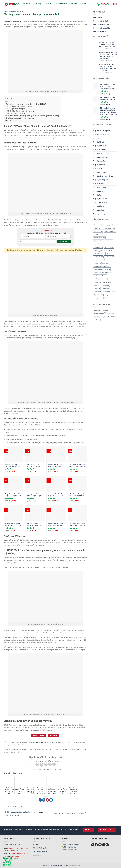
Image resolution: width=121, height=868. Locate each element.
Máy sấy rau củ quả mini (12, 22)
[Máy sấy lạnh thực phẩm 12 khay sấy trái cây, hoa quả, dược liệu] (78, 513)
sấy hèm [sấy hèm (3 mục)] (111, 250)
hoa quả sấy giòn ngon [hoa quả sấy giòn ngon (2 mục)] (108, 228)
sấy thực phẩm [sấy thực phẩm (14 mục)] (107, 282)
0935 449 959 (24, 854)
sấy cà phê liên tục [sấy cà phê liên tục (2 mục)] (99, 244)
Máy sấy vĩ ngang (99, 214)
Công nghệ (13, 11)
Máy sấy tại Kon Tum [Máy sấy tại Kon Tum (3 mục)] (99, 238)
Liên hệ (83, 4)
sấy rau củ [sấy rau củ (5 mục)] (107, 269)
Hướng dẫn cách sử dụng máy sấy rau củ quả (70, 813)
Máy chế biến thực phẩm (102, 131)
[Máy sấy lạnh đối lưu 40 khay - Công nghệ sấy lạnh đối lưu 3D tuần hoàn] (56, 513)
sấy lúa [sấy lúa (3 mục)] (108, 254)
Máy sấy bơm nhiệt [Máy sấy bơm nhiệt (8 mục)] (99, 314)
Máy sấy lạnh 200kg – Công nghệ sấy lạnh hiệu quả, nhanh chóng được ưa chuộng (34, 524)
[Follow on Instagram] (96, 845)
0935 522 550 (15, 856)
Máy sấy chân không (100, 150)
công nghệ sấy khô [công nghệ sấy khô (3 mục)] (110, 225)
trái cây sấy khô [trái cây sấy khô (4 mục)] (98, 298)
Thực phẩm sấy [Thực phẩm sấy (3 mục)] (98, 295)
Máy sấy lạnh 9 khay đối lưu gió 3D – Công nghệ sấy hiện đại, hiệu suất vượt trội (77, 495)
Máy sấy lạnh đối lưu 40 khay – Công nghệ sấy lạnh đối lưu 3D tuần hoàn (56, 524)
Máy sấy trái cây (99, 210)
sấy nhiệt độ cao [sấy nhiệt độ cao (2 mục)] (105, 263)
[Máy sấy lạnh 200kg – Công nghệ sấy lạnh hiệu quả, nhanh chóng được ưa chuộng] (35, 513)
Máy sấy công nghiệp (101, 157)
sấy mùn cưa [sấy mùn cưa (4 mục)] (107, 260)
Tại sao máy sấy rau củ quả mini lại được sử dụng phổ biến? (26, 104)
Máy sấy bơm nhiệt (100, 146)
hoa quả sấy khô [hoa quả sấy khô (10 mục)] (98, 231)
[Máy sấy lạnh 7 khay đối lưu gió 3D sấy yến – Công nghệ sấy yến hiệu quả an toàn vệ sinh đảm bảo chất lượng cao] (56, 483)
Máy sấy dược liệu (99, 161)
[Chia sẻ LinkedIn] (51, 800)
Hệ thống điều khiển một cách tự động (22, 111)
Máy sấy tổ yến (98, 206)
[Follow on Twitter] (100, 845)
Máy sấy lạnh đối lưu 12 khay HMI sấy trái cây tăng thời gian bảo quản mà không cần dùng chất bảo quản (35, 495)
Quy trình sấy (62, 4)
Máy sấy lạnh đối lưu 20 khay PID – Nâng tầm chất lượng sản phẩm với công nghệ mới (13, 465)
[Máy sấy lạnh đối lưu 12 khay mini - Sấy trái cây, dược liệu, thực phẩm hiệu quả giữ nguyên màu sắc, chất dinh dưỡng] (56, 454)
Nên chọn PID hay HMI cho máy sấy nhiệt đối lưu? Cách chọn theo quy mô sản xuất (108, 67)
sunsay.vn (39, 742)
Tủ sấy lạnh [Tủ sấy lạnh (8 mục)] (97, 320)
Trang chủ (28, 4)
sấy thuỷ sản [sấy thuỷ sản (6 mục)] (97, 273)
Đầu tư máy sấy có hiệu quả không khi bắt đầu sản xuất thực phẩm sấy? (108, 44)
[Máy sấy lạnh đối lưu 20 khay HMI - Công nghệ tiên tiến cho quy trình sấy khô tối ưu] (35, 454)
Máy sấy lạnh (98, 168)
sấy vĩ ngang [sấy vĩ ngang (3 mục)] (97, 292)
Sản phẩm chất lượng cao (18, 109)
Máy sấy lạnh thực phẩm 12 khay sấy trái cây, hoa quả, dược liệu (77, 524)
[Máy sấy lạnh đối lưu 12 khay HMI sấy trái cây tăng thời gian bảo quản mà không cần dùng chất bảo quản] (35, 483)
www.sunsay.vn (14, 859)
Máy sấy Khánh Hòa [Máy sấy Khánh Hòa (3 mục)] (110, 231)
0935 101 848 (14, 851)
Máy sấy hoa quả (99, 165)
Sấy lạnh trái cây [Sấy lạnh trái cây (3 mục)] (109, 257)
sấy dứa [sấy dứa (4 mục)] (96, 250)
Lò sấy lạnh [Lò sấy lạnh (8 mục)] (105, 310)
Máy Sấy (96, 138)
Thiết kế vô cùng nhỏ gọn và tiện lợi (21, 106)
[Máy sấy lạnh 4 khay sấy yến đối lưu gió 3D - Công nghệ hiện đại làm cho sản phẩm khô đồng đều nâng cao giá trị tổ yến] (14, 513)
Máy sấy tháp (98, 195)
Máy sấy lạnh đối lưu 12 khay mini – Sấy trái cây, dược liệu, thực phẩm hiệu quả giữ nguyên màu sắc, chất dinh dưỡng (56, 465)
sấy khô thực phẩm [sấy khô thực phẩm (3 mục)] (99, 254)
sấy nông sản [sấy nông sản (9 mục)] (97, 266)
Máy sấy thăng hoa (100, 191)
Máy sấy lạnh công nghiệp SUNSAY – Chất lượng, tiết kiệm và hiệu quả (78, 465)
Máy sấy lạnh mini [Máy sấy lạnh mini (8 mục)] (111, 314)
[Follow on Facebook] (93, 845)
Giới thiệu (38, 4)
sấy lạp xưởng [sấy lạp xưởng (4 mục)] (98, 260)
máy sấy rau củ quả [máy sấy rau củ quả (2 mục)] (99, 234)
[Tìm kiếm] (89, 4)
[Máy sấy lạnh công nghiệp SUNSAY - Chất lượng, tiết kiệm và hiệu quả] (78, 454)
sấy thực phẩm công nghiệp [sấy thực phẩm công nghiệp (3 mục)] (101, 285)
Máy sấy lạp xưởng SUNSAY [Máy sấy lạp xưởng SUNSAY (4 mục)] (101, 317)
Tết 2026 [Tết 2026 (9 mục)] (107, 298)
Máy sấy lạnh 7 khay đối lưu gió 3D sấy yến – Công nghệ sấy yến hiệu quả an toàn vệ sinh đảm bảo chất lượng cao (56, 495)
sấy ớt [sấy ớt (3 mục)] (113, 292)
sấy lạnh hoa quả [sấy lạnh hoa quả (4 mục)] (98, 257)
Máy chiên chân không (101, 134)
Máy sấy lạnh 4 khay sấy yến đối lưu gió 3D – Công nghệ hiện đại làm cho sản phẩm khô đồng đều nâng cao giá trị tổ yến (13, 524)
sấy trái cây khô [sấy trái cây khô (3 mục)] (106, 288)
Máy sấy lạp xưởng (100, 172)
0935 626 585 (14, 848)
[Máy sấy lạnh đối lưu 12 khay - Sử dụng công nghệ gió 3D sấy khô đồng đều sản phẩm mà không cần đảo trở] (14, 483)
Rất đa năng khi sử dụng (17, 113)
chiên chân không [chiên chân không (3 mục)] (99, 225)
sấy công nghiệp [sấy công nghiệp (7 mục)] (98, 247)
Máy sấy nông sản (99, 187)
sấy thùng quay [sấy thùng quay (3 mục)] (107, 273)
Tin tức (75, 4)
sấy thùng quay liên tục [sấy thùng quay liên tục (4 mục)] (100, 276)
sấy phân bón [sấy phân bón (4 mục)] (107, 266)
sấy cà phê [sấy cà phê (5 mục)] (109, 241)
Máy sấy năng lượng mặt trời (103, 176)
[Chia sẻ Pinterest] (47, 800)
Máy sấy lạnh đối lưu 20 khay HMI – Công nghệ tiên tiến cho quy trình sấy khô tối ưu (35, 465)
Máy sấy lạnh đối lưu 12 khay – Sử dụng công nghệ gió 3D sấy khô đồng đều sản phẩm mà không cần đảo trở (13, 495)
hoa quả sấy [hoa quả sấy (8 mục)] (97, 228)
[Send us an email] (104, 845)
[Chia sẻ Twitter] (44, 800)
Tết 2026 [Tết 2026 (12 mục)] (113, 317)
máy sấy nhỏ (10, 807)
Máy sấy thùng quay (100, 202)
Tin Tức (6, 11)
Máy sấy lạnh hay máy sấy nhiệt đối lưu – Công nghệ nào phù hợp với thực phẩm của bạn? (108, 55)
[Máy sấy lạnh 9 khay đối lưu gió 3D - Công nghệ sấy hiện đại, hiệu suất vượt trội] (78, 483)
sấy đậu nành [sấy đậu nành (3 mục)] (106, 292)
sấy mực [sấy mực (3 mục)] (96, 263)
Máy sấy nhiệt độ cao (101, 180)
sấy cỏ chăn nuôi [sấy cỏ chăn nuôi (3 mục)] (109, 247)
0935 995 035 (15, 854)
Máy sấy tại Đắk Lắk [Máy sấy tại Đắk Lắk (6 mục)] (99, 241)
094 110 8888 (106, 3)
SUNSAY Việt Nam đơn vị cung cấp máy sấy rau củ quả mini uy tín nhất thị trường (33, 116)
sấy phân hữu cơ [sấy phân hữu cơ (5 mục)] (98, 269)
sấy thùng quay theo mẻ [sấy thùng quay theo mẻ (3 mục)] (100, 279)
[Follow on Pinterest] (107, 845)
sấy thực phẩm (19, 807)
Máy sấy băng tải (99, 142)
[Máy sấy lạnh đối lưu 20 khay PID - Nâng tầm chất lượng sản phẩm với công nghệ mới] (14, 454)
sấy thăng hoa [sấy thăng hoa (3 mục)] (98, 282)
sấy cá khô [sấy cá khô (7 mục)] (109, 244)
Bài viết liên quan (12, 121)
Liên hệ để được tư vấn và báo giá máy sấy (20, 118)
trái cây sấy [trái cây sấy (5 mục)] (107, 295)
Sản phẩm (49, 4)
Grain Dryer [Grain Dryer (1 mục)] (97, 310)
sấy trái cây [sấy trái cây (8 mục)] (97, 288)
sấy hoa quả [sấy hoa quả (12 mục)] (103, 250)
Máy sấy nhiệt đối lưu (101, 184)
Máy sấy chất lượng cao (102, 153)
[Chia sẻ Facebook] (40, 800)
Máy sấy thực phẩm (100, 199)
